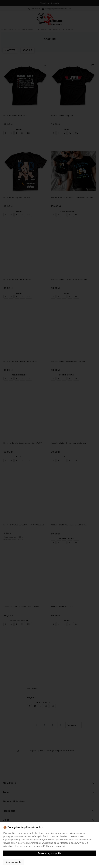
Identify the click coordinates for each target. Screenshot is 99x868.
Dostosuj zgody (13, 862)
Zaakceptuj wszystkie (49, 853)
